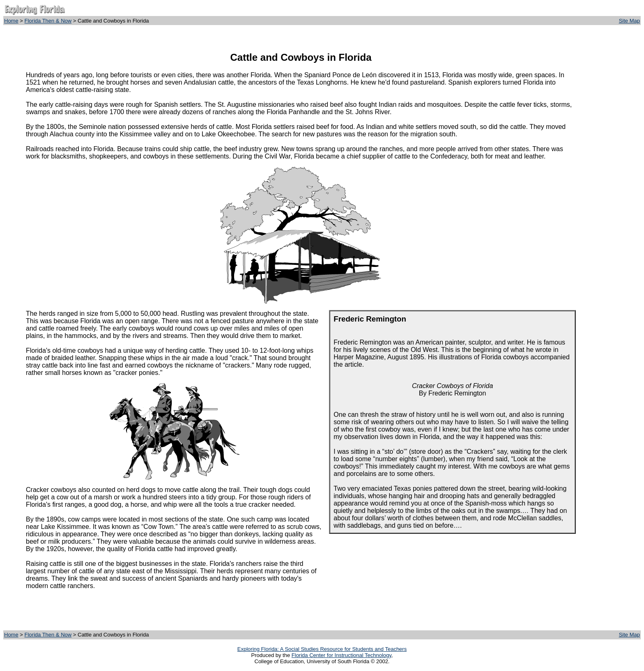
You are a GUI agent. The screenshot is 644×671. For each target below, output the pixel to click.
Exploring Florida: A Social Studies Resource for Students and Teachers (322, 649)
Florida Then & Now (48, 21)
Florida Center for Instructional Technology (342, 655)
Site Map (629, 21)
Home (11, 21)
